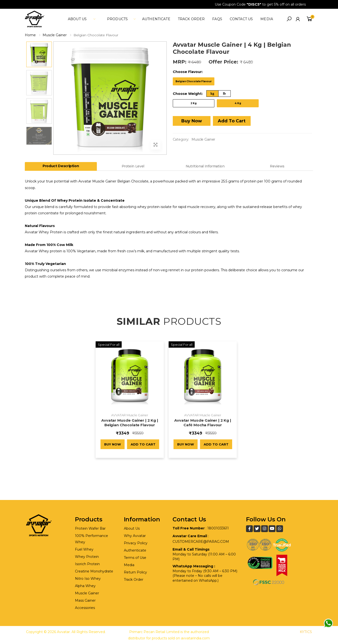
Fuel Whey (84, 549)
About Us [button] (77, 19)
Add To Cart (232, 121)
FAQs (217, 19)
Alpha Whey (85, 586)
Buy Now (192, 121)
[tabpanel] (169, 229)
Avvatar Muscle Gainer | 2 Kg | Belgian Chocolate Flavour (130, 423)
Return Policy (135, 572)
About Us (132, 528)
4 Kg (238, 103)
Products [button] (117, 19)
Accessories (85, 608)
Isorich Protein (87, 564)
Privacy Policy (136, 543)
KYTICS (306, 632)
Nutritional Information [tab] (205, 166)
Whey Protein (87, 557)
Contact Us (241, 19)
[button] (289, 19)
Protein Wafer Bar (90, 528)
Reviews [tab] (277, 166)
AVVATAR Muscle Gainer (130, 415)
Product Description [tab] (61, 166)
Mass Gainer (85, 600)
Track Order (191, 19)
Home (30, 35)
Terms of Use (135, 558)
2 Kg (194, 103)
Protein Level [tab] (133, 166)
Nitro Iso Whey (88, 579)
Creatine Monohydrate (94, 571)
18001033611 (218, 528)
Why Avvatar (135, 536)
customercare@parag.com (201, 542)
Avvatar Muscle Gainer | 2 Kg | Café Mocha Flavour (203, 423)
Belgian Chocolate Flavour (194, 81)
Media (129, 565)
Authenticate (156, 19)
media (267, 19)
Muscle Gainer (55, 35)
